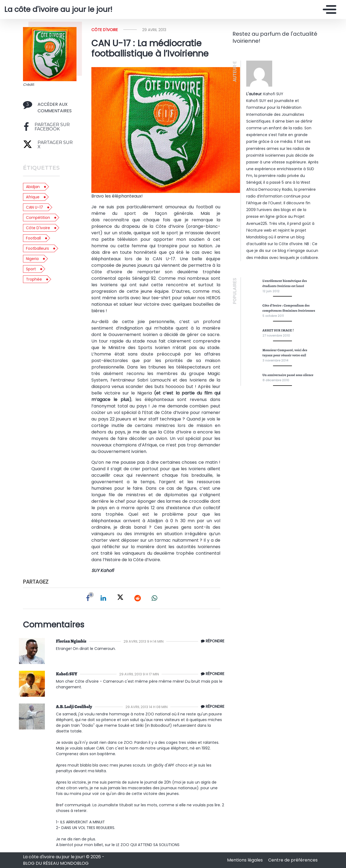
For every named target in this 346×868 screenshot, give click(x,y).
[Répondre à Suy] (211, 674)
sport (31, 269)
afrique (33, 197)
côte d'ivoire (38, 228)
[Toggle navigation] (328, 9)
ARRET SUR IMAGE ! (278, 330)
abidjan (33, 187)
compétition (38, 218)
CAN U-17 (34, 207)
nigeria (32, 259)
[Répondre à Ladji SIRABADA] (211, 707)
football (33, 238)
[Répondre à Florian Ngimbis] (211, 641)
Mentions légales (245, 860)
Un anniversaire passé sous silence (288, 375)
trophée (34, 279)
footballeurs (37, 248)
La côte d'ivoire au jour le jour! (58, 9)
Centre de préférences (293, 860)
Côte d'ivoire (105, 30)
